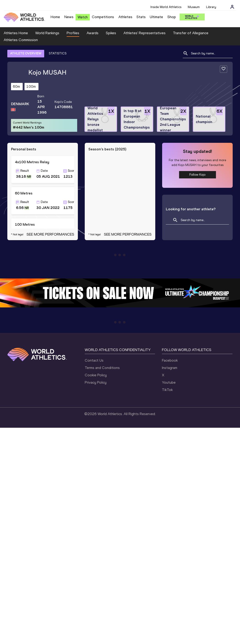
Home (55, 17)
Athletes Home (16, 33)
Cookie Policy (96, 375)
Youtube (169, 382)
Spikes (111, 33)
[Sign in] (232, 7)
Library (211, 7)
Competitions (103, 17)
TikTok (167, 390)
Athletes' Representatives (145, 33)
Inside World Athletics (166, 7)
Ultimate (156, 17)
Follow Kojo (197, 175)
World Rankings (47, 33)
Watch (83, 17)
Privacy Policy (96, 382)
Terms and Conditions (102, 368)
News (69, 17)
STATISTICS (58, 53)
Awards (93, 33)
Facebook (170, 360)
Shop (172, 17)
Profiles (73, 33)
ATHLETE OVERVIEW (26, 53)
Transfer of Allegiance (191, 33)
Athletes (125, 17)
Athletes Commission (21, 40)
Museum (194, 7)
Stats (141, 17)
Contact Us (94, 360)
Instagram (170, 368)
